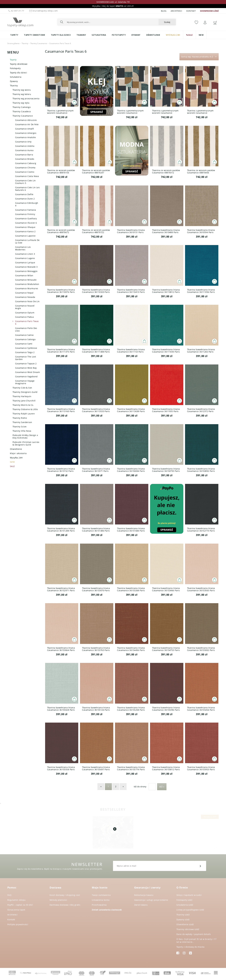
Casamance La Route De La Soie (27, 241)
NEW (12, 462)
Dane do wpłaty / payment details (194, 934)
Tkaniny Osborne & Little (25, 409)
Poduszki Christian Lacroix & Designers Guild (26, 443)
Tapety (13, 60)
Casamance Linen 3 (25, 254)
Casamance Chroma (25, 168)
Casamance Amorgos (26, 133)
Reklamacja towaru (144, 895)
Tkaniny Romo (20, 418)
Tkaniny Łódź (183, 915)
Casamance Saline (24, 335)
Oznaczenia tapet (16, 910)
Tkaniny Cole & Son (22, 388)
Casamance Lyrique (25, 263)
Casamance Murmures (27, 288)
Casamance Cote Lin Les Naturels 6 (27, 189)
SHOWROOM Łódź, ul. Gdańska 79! (113, 2)
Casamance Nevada (25, 297)
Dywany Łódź (183, 919)
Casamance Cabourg (26, 163)
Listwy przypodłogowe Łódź (190, 910)
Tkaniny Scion (20, 427)
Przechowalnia (99, 905)
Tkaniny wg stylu (21, 103)
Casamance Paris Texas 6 (27, 323)
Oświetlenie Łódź (185, 924)
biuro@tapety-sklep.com (43, 11)
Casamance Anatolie (26, 137)
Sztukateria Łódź (185, 905)
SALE (12, 466)
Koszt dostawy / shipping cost (65, 895)
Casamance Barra (24, 155)
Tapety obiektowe (19, 64)
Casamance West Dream (27, 372)
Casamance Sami (24, 344)
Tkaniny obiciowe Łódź (188, 929)
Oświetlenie (16, 449)
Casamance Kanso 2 (25, 231)
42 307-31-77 (16, 11)
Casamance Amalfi (25, 129)
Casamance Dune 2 (25, 199)
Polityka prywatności (18, 924)
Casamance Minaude (26, 280)
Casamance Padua (24, 317)
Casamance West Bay (26, 368)
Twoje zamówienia (101, 895)
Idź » (162, 787)
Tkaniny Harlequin (22, 396)
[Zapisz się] (200, 866)
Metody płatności (58, 900)
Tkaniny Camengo (22, 107)
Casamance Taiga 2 (25, 352)
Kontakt (191, 11)
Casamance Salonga (25, 339)
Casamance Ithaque (25, 227)
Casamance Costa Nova (27, 176)
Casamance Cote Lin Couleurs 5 (25, 182)
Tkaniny (14, 86)
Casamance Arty (23, 142)
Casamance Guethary (26, 218)
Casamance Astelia (25, 146)
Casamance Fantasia (26, 210)
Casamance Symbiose (26, 348)
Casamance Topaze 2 (26, 364)
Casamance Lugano (25, 258)
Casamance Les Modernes (23, 248)
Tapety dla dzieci (18, 73)
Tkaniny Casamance (23, 116)
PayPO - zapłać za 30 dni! (20, 905)
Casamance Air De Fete (27, 124)
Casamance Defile (24, 194)
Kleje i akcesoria (18, 453)
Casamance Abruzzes (26, 120)
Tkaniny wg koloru (22, 94)
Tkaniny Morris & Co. (23, 405)
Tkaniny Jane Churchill (24, 401)
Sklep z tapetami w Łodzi (189, 895)
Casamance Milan (24, 275)
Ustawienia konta (101, 900)
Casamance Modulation (27, 284)
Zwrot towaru (141, 905)
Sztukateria (16, 77)
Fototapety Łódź (184, 900)
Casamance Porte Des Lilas (26, 329)
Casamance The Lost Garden (26, 358)
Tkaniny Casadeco (22, 111)
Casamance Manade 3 (26, 267)
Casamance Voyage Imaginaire (25, 382)
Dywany (14, 81)
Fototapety (15, 68)
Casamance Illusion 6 (26, 223)
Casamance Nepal (24, 293)
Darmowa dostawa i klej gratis (65, 905)
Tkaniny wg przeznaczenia (26, 98)
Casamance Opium (25, 313)
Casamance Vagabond (26, 376)
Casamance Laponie (25, 236)
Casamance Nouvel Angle (25, 307)
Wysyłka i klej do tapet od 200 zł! (113, 6)
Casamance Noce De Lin (27, 301)
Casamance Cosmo (25, 172)
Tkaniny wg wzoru (22, 90)
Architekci (176, 11)
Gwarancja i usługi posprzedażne (151, 900)
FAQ (9, 895)
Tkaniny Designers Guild (25, 392)
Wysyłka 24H (16, 458)
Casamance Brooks (25, 159)
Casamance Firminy (25, 214)
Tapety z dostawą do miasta (190, 947)
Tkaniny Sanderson (22, 422)
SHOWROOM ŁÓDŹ (209, 11)
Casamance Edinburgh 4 (27, 204)
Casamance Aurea (24, 150)
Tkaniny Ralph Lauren (24, 414)
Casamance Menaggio (26, 271)
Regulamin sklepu (17, 900)
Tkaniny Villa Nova (22, 431)
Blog (164, 11)
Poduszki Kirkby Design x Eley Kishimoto (25, 436)
